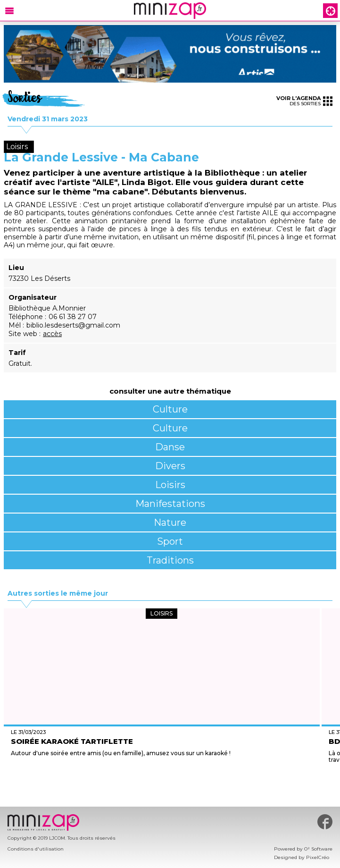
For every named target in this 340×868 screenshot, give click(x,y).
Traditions (170, 560)
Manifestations (170, 504)
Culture (170, 409)
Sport (170, 541)
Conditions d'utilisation (36, 849)
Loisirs (170, 485)
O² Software (318, 849)
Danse (170, 447)
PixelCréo (318, 857)
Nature (170, 522)
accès (52, 334)
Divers (170, 466)
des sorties (304, 101)
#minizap (325, 822)
